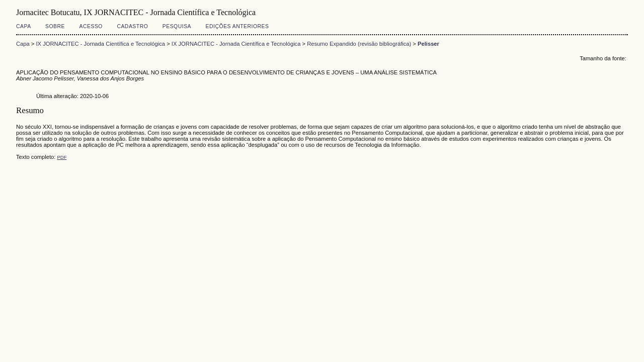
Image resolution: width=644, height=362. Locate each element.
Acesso (91, 26)
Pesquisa (177, 26)
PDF (62, 157)
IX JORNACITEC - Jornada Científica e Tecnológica (101, 44)
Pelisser (428, 44)
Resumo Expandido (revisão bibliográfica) (359, 44)
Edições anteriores (237, 26)
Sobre (55, 26)
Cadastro (132, 26)
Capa (24, 26)
